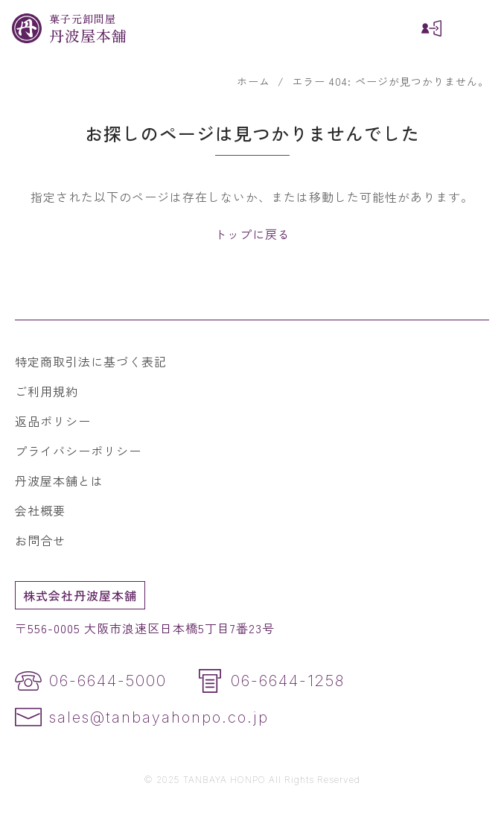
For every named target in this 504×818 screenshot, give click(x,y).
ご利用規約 (47, 391)
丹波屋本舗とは (59, 481)
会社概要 (40, 510)
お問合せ (40, 540)
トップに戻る (252, 234)
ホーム (253, 81)
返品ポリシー (53, 421)
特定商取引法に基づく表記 (91, 361)
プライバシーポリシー (78, 451)
